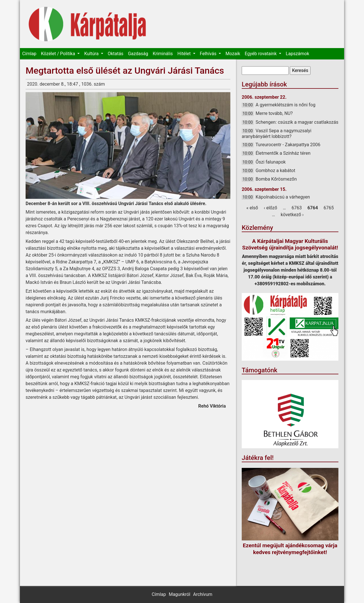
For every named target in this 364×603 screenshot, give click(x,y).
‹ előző (270, 208)
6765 (329, 208)
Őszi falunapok (271, 162)
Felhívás (209, 54)
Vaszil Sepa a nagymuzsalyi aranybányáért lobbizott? (277, 134)
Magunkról (179, 594)
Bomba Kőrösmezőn (276, 179)
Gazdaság (138, 54)
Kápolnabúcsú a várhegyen (283, 197)
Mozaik (233, 54)
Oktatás (116, 54)
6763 (297, 208)
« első (252, 208)
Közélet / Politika (59, 54)
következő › (292, 215)
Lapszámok (297, 54)
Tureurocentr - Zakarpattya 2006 (288, 145)
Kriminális (163, 54)
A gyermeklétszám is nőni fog (286, 105)
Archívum (203, 594)
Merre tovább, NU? (274, 113)
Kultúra (92, 54)
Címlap (29, 54)
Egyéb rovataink (261, 54)
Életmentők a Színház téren (283, 153)
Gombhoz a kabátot (275, 171)
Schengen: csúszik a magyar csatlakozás (297, 122)
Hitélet (185, 54)
